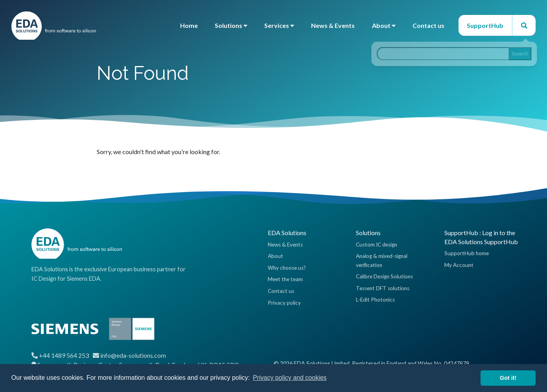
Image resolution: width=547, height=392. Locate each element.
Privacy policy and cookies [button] (290, 378)
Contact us (428, 25)
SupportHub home (467, 253)
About (384, 25)
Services (279, 25)
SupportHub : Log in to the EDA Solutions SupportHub (481, 237)
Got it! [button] (508, 378)
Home (189, 25)
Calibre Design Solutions (384, 276)
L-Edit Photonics (375, 300)
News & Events (333, 25)
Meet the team (285, 279)
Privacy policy (284, 303)
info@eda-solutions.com (133, 355)
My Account (459, 265)
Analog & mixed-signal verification (382, 260)
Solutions (231, 25)
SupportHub (485, 25)
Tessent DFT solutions (383, 288)
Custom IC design (377, 245)
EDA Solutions (287, 233)
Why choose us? (287, 268)
